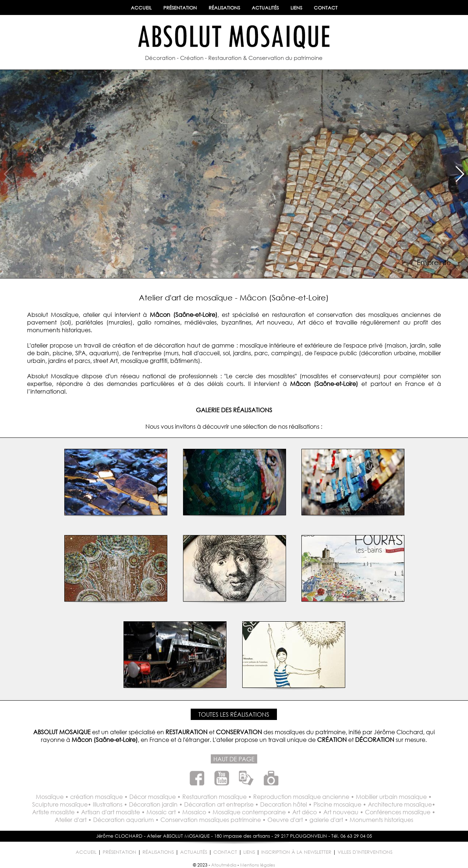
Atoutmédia (224, 865)
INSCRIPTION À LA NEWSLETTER (296, 852)
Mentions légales (258, 865)
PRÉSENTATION (180, 8)
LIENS (296, 8)
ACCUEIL (141, 8)
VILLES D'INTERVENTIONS (365, 852)
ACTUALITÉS (265, 8)
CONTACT (326, 8)
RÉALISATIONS (224, 8)
